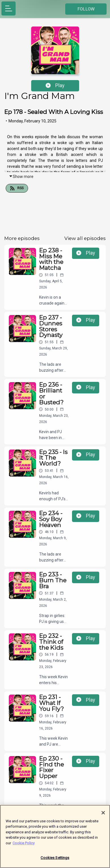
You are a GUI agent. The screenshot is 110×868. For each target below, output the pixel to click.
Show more (21, 177)
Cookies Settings (55, 859)
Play (55, 85)
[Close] (103, 814)
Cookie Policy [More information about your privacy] (24, 844)
